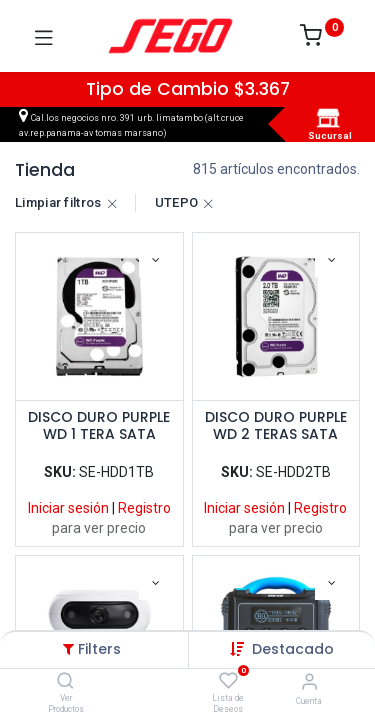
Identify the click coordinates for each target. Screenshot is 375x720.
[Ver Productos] (65, 682)
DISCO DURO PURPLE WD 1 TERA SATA (99, 426)
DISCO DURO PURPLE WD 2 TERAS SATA (276, 426)
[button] (293, 649)
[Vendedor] (309, 681)
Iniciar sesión (68, 508)
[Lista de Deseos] (228, 681)
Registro (144, 508)
